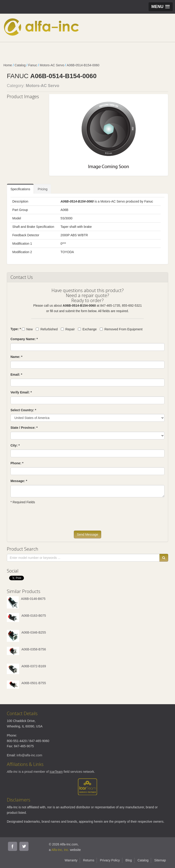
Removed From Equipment (121, 329)
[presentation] (45, 519)
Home (8, 65)
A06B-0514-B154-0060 (83, 65)
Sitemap (160, 860)
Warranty (71, 860)
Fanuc (33, 65)
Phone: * (17, 463)
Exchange (87, 329)
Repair (68, 329)
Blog (129, 860)
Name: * (16, 357)
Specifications (20, 189)
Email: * (16, 375)
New (27, 329)
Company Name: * (24, 339)
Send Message (87, 534)
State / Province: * (24, 428)
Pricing (42, 189)
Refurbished (47, 329)
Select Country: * (23, 410)
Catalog (20, 65)
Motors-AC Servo (52, 65)
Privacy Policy (110, 860)
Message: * (19, 481)
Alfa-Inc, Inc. (60, 850)
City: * (15, 445)
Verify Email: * (21, 392)
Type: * (16, 329)
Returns (89, 860)
